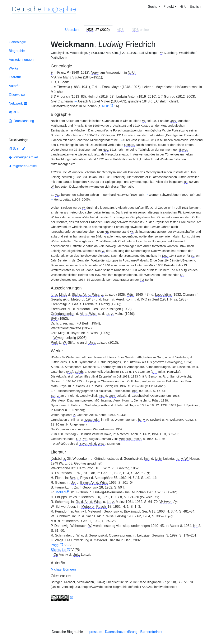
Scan (15, 148)
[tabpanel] (107, 321)
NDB (106, 106)
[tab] (98, 30)
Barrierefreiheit (151, 632)
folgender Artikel (23, 166)
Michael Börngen (63, 569)
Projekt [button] (169, 7)
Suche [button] (153, 7)
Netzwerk (18, 103)
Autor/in (15, 86)
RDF (14, 112)
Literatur (15, 77)
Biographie (17, 51)
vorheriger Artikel (23, 157)
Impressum (94, 632)
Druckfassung (21, 121)
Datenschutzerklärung (121, 632)
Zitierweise (17, 95)
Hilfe (183, 7)
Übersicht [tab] (72, 30)
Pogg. (55, 545)
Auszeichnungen (21, 60)
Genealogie (17, 42)
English (195, 7)
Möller (60, 492)
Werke (14, 68)
